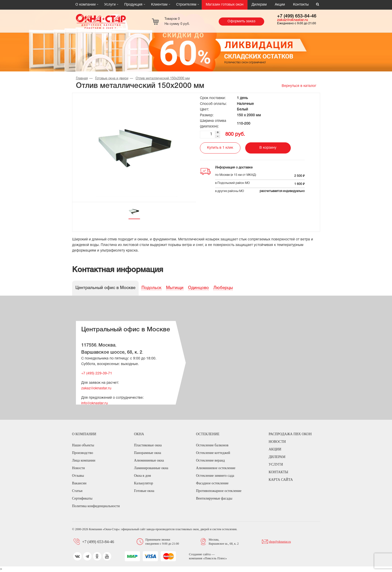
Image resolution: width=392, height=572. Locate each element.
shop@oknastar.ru (280, 542)
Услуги (110, 5)
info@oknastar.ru (95, 403)
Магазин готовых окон (225, 5)
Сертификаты (82, 498)
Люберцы (223, 288)
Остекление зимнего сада (215, 476)
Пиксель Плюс (215, 558)
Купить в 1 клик (220, 148)
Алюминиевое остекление (216, 468)
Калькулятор (144, 483)
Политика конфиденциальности (96, 506)
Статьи (77, 491)
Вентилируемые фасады (214, 498)
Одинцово (198, 288)
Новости (79, 468)
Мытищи (175, 288)
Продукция (133, 5)
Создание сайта (200, 554)
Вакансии (79, 483)
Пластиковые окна (148, 445)
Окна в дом (143, 476)
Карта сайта (281, 480)
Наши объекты (83, 445)
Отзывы (78, 476)
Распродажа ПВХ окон (290, 434)
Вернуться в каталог (299, 86)
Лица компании (84, 460)
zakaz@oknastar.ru (293, 20)
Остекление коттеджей (213, 453)
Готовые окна (144, 491)
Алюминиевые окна (149, 460)
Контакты (301, 5)
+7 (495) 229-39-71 (97, 374)
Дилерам (259, 5)
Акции (280, 5)
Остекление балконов (212, 445)
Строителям (186, 5)
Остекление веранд (211, 460)
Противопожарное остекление (219, 491)
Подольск (151, 288)
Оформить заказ (241, 21)
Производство (83, 453)
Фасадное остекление (212, 483)
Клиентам (159, 5)
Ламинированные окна (151, 468)
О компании (86, 5)
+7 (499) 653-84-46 (297, 16)
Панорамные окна (148, 453)
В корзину (268, 148)
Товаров (177, 22)
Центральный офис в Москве (105, 288)
